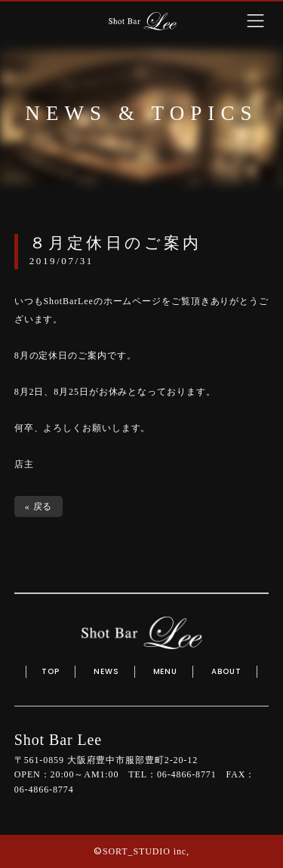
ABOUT (226, 671)
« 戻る (39, 506)
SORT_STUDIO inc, (146, 851)
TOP (51, 671)
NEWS (106, 671)
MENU (166, 671)
